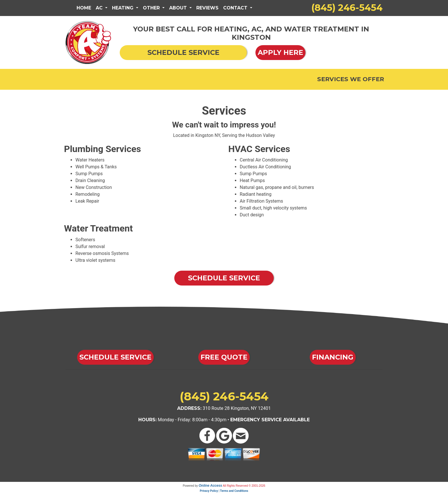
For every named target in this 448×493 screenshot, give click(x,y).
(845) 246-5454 (347, 8)
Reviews (207, 8)
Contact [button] (236, 8)
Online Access (210, 486)
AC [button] (100, 8)
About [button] (179, 8)
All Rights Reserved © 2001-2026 (244, 486)
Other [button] (152, 8)
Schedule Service (224, 278)
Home (84, 8)
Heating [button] (123, 8)
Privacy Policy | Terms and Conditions (224, 491)
